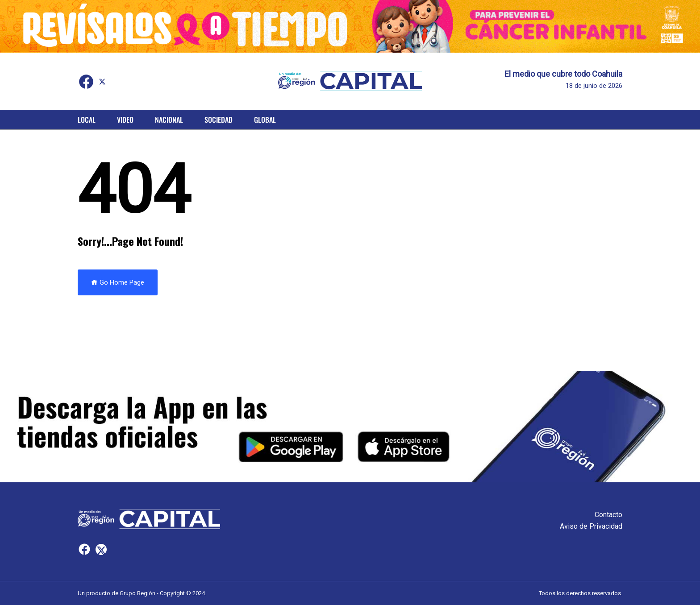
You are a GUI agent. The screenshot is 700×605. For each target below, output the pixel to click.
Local (87, 120)
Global (265, 120)
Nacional (169, 120)
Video (125, 120)
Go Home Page (118, 282)
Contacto (608, 515)
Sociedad (219, 120)
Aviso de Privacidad (591, 526)
